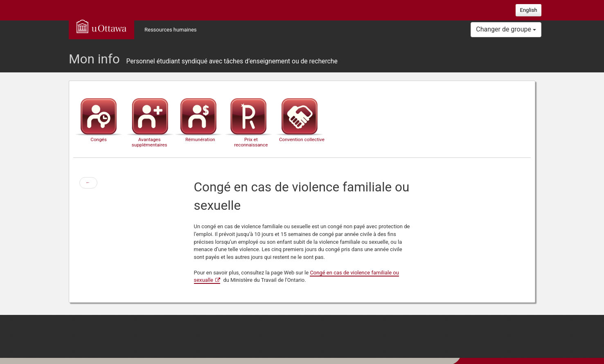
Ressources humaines (171, 30)
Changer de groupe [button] (506, 29)
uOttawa (101, 26)
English (529, 10)
